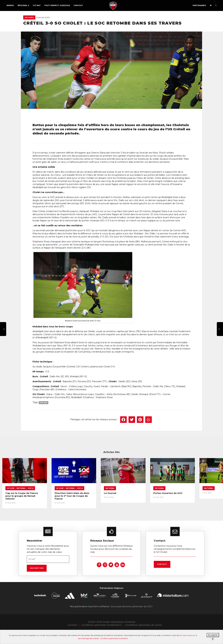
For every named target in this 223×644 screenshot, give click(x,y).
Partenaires (199, 5)
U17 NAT (37, 5)
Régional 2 (23, 5)
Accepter (213, 635)
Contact (78, 5)
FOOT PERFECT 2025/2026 (57, 5)
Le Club (11, 502)
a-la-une (43, 403)
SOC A (31, 502)
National (29, 18)
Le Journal (160, 507)
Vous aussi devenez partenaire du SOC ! (132, 619)
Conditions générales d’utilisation (114, 638)
